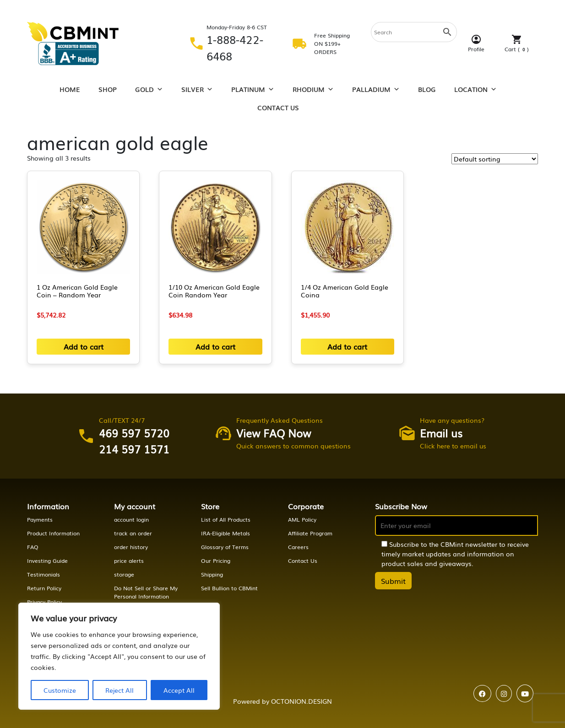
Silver (197, 89)
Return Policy (44, 588)
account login (131, 519)
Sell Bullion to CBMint (229, 588)
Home (70, 89)
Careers (298, 547)
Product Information (53, 533)
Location (475, 89)
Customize (60, 690)
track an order (133, 533)
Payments (40, 519)
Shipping (212, 574)
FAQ (33, 547)
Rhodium (313, 89)
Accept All (179, 690)
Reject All (120, 690)
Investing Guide (47, 561)
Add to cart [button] (84, 346)
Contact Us (278, 108)
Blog (427, 89)
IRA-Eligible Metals (225, 533)
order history (131, 547)
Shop (108, 89)
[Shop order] (495, 159)
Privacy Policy (44, 602)
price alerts (129, 561)
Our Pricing (216, 561)
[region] (119, 656)
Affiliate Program (310, 533)
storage (124, 574)
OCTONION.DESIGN (302, 701)
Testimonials (43, 574)
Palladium (376, 89)
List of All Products (226, 519)
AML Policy (302, 519)
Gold (149, 89)
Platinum (253, 89)
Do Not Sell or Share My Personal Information (146, 592)
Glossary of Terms (225, 547)
